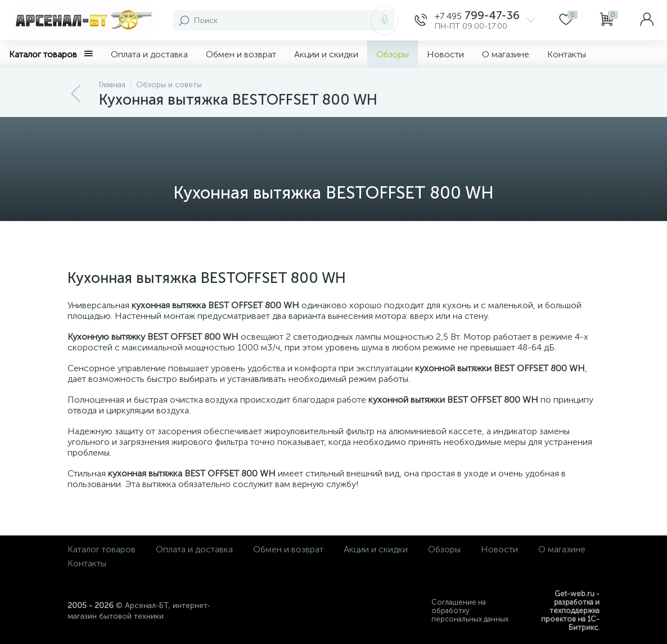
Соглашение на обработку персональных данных (470, 611)
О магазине (506, 54)
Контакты (567, 54)
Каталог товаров (51, 54)
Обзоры (393, 54)
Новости (445, 54)
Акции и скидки (326, 54)
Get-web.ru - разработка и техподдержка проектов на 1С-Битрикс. (570, 611)
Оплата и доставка (149, 54)
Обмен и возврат (241, 54)
